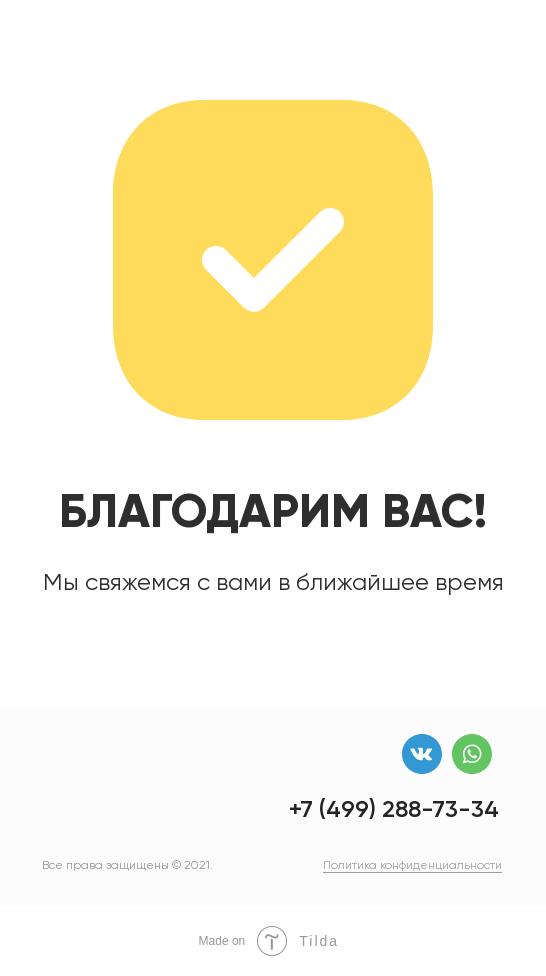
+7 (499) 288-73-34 (394, 808)
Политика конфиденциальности (412, 865)
